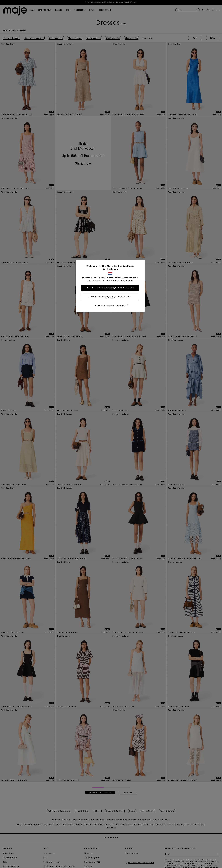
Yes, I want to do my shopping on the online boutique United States (111, 288)
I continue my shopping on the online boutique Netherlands (111, 297)
